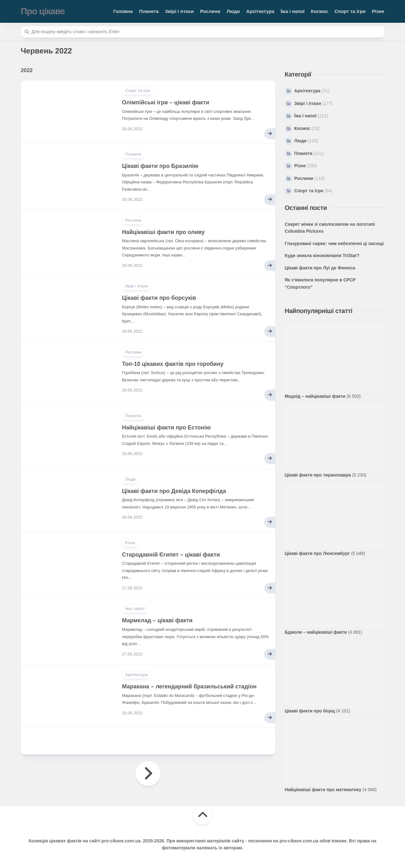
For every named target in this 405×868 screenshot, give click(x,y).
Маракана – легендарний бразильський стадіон (189, 686)
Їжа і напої (293, 11)
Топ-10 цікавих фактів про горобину (173, 364)
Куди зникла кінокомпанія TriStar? (322, 255)
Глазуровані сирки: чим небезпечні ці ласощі (334, 243)
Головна (123, 11)
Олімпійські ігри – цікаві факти (166, 102)
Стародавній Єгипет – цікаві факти (171, 555)
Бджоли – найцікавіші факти (316, 632)
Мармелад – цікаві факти (157, 620)
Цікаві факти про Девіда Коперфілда (174, 491)
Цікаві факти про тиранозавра (318, 475)
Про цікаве (43, 11)
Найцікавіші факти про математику (323, 790)
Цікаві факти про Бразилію (160, 166)
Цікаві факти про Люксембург (317, 553)
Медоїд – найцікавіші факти (315, 396)
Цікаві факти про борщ (310, 711)
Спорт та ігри (350, 11)
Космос (320, 11)
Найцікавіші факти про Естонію (167, 428)
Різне (378, 11)
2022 (27, 70)
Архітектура (260, 11)
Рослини (210, 11)
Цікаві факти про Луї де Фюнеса (320, 268)
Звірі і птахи (179, 11)
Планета (149, 11)
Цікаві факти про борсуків (159, 298)
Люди (233, 11)
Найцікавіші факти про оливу (163, 232)
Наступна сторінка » (148, 773)
